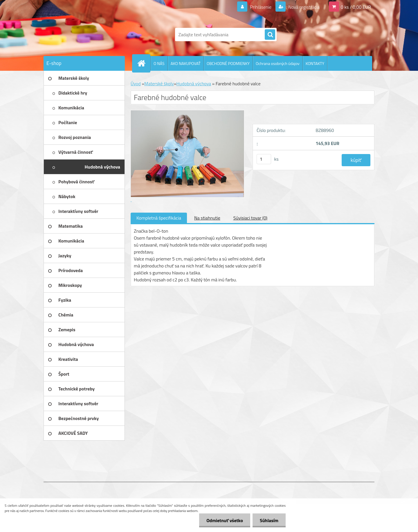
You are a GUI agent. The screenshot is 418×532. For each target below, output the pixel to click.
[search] (270, 35)
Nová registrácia (303, 7)
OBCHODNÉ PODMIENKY (228, 63)
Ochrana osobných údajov (278, 63)
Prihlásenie (261, 7)
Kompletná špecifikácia (159, 218)
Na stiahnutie (207, 218)
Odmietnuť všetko (225, 520)
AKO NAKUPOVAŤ (186, 63)
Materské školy (159, 84)
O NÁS (159, 63)
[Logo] (83, 35)
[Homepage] (144, 63)
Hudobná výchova (194, 84)
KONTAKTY (315, 63)
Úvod (136, 84)
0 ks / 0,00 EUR (356, 7)
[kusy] (264, 159)
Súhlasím (269, 520)
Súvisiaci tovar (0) (250, 218)
